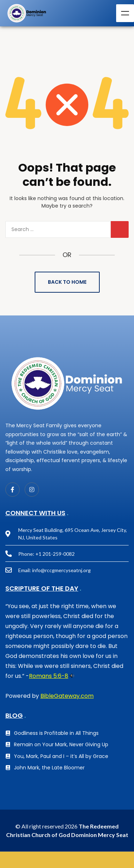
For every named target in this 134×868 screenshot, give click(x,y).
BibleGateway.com (67, 696)
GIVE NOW (67, 860)
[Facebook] (13, 490)
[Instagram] (32, 490)
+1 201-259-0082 (55, 554)
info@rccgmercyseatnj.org (61, 570)
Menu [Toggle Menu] (125, 13)
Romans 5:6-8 (49, 676)
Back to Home (67, 282)
